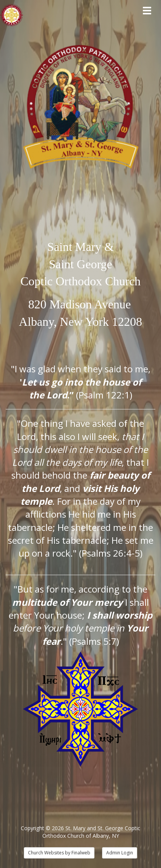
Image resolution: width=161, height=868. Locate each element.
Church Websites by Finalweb (59, 853)
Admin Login (120, 853)
